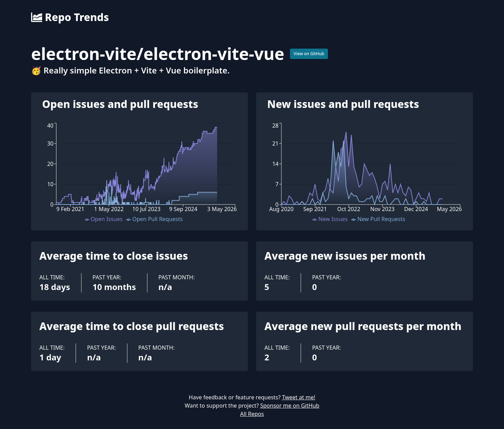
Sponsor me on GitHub (290, 406)
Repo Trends (70, 17)
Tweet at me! (299, 397)
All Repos (252, 414)
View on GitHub (309, 54)
